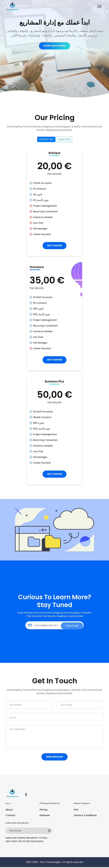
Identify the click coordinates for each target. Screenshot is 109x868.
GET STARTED (54, 246)
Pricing (43, 810)
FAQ (76, 810)
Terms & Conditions (85, 816)
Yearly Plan (64, 139)
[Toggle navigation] (99, 6)
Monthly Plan (46, 139)
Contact (10, 816)
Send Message (54, 758)
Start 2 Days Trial (54, 46)
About (9, 810)
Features (45, 816)
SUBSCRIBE (72, 626)
